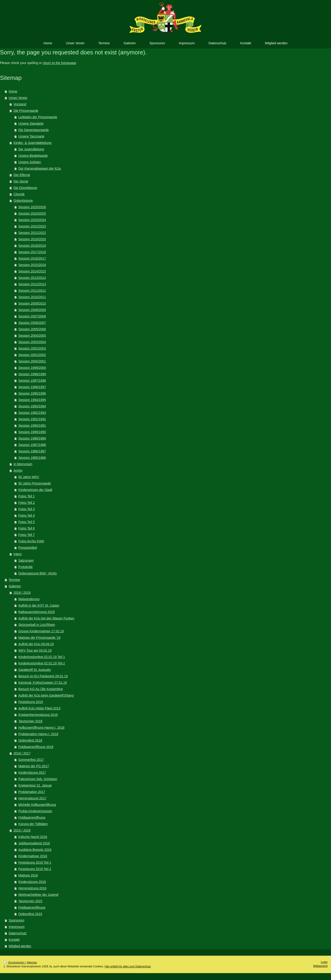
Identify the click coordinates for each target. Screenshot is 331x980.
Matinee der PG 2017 (34, 766)
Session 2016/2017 (32, 258)
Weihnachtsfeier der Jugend (38, 895)
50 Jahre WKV (29, 477)
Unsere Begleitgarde (33, 156)
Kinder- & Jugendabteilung (33, 143)
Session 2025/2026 (32, 207)
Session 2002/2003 (32, 348)
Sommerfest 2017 (31, 760)
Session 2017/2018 (32, 252)
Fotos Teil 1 (27, 496)
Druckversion (14, 963)
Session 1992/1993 (32, 413)
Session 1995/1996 (32, 393)
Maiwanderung (29, 599)
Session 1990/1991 (32, 426)
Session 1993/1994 (32, 406)
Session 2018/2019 (32, 246)
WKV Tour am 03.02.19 (35, 650)
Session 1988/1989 (32, 438)
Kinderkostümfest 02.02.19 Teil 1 (42, 657)
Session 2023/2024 (32, 220)
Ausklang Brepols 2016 (35, 850)
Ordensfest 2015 (30, 914)
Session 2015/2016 (32, 265)
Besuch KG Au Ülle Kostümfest (41, 689)
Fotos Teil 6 (27, 528)
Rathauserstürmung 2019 (37, 612)
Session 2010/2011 (32, 297)
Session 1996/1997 (32, 387)
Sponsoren (17, 920)
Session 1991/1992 (32, 419)
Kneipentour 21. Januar (35, 785)
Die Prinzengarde (26, 111)
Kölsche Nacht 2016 (33, 837)
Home (13, 91)
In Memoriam (23, 464)
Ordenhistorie (23, 201)
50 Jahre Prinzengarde (35, 483)
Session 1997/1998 (32, 381)
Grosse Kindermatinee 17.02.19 (41, 631)
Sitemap (32, 963)
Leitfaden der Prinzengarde (38, 117)
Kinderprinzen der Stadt (35, 490)
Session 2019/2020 (32, 239)
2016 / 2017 (22, 753)
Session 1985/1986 (32, 458)
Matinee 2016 (28, 875)
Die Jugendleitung (31, 149)
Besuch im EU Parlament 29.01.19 (43, 676)
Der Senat (21, 181)
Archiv (18, 470)
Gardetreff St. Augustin (35, 670)
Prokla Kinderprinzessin (35, 811)
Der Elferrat (22, 175)
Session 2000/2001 (32, 361)
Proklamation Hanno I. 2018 (38, 734)
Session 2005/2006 (32, 329)
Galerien (15, 586)
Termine (14, 580)
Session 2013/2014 (32, 278)
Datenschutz (18, 933)
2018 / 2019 (22, 593)
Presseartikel (28, 548)
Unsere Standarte (31, 123)
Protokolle (26, 567)
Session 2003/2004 (32, 342)
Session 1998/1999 (32, 374)
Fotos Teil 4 (27, 515)
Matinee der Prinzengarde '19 (39, 638)
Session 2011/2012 (32, 291)
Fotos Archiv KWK (31, 541)
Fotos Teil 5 (27, 522)
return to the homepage (60, 63)
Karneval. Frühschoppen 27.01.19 (43, 683)
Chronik (19, 194)
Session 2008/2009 (32, 310)
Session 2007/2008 (32, 316)
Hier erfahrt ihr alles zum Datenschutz (128, 966)
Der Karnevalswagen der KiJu (40, 168)
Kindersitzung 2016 (32, 882)
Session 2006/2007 (32, 323)
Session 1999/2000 (32, 368)
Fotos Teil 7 (27, 535)
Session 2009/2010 (32, 303)
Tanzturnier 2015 (30, 901)
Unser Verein (18, 98)
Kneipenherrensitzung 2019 (38, 715)
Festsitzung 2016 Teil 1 (35, 862)
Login (324, 962)
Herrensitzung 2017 (32, 798)
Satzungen (26, 560)
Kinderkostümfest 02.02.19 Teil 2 (42, 663)
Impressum (17, 927)
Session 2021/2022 (32, 233)
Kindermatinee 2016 (33, 856)
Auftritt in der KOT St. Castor (39, 605)
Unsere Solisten (30, 162)
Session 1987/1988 (32, 445)
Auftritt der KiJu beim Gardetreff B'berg (46, 695)
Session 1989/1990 (32, 432)
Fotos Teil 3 (27, 509)
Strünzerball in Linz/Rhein (37, 625)
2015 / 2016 (22, 830)
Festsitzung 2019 (31, 702)
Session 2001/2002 (32, 355)
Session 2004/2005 (32, 336)
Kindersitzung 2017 (32, 773)
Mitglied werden (20, 946)
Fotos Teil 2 (27, 503)
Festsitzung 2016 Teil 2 (35, 869)
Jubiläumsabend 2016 (34, 843)
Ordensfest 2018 (30, 740)
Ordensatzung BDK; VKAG (38, 573)
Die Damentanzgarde (34, 130)
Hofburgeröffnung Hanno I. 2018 (41, 728)
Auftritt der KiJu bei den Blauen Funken (46, 618)
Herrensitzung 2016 (32, 888)
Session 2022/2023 (32, 226)
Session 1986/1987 (32, 451)
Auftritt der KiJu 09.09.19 (36, 644)
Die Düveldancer (26, 188)
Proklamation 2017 (32, 792)
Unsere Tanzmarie (31, 136)
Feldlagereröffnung (32, 818)
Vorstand (20, 104)
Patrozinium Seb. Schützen (38, 779)
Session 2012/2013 (32, 284)
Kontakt (14, 940)
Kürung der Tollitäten (33, 824)
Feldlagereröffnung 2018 (36, 747)
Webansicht (320, 966)
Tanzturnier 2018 (30, 721)
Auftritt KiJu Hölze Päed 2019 (39, 708)
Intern (18, 554)
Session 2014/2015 (32, 271)
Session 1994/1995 (32, 400)
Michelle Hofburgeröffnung (37, 805)
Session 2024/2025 (32, 213)
